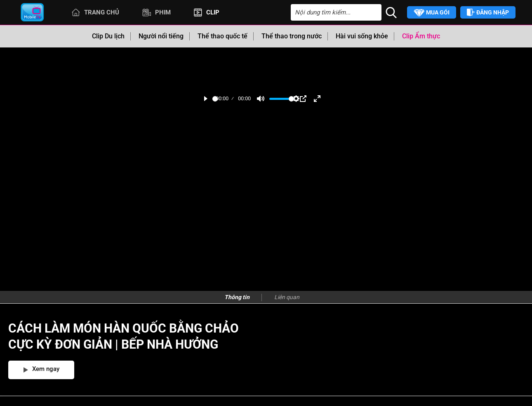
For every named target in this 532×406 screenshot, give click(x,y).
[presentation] (283, 297)
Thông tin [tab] (237, 297)
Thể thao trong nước (292, 36)
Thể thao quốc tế (222, 36)
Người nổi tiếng (161, 36)
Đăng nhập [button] (488, 13)
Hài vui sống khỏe (362, 36)
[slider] (215, 99)
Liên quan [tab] (287, 297)
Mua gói (432, 13)
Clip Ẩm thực (421, 36)
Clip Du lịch (108, 36)
